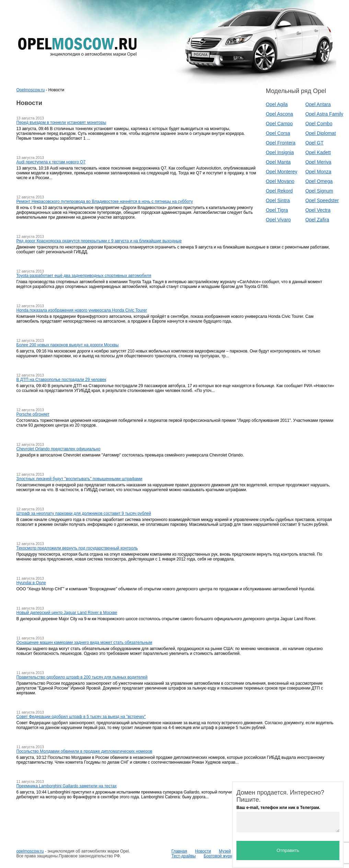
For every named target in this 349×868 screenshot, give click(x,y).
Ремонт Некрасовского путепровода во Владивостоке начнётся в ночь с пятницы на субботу (105, 201)
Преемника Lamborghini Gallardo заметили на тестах (67, 786)
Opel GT (315, 143)
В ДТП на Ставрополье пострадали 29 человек (61, 380)
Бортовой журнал (220, 856)
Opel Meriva (318, 162)
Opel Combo (319, 124)
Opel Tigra (277, 210)
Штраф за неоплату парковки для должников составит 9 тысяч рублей (84, 513)
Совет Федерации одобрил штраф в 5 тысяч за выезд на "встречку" (81, 717)
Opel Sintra (278, 200)
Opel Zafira (317, 220)
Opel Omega (319, 181)
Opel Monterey (282, 172)
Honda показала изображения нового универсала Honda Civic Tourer (82, 310)
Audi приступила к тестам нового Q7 (51, 162)
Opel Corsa (278, 133)
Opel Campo (280, 124)
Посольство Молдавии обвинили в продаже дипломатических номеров (84, 751)
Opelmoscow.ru (31, 90)
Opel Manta (278, 162)
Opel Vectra (318, 210)
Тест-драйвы (184, 856)
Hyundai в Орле (31, 583)
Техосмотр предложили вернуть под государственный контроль (77, 548)
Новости (203, 851)
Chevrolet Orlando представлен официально (59, 449)
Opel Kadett (318, 152)
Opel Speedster (322, 200)
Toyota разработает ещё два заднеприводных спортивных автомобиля (84, 276)
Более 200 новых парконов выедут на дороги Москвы (68, 345)
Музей (225, 851)
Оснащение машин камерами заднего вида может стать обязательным (84, 643)
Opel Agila (277, 104)
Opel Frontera (281, 143)
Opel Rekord (280, 191)
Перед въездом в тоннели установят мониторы (61, 123)
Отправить (288, 850)
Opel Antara (318, 104)
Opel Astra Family (324, 114)
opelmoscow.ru (30, 851)
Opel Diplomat (321, 133)
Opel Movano (280, 181)
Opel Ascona (280, 114)
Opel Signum (319, 191)
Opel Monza (318, 172)
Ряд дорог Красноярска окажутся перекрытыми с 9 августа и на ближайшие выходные (99, 241)
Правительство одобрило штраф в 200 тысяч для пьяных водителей (82, 677)
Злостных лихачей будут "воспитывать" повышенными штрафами (79, 479)
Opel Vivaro (278, 220)
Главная (179, 851)
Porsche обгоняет (33, 414)
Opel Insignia (280, 152)
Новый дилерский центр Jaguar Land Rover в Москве (67, 613)
